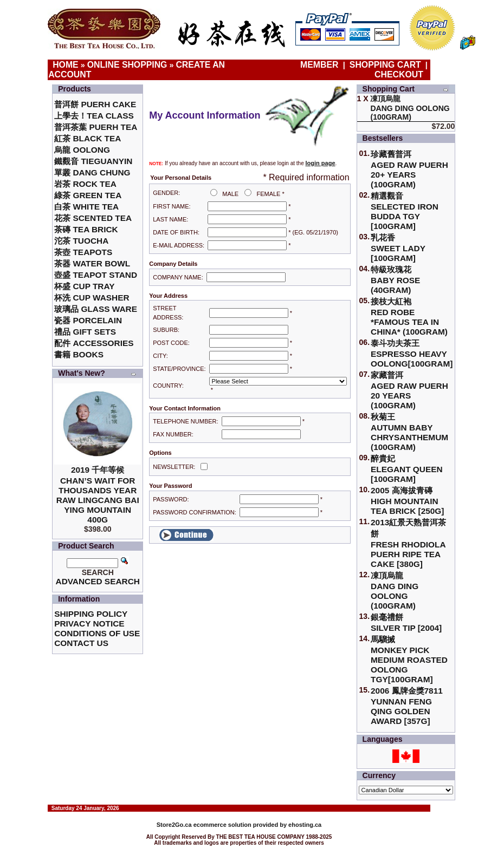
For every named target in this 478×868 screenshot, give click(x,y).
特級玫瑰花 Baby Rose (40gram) (395, 280)
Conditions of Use (97, 633)
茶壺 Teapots (83, 252)
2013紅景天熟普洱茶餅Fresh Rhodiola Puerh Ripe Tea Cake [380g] (408, 543)
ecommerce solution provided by (222, 825)
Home (66, 65)
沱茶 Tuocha (81, 241)
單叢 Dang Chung (92, 172)
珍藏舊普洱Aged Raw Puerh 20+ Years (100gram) (409, 169)
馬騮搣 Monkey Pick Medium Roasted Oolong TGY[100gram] (409, 659)
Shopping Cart (385, 65)
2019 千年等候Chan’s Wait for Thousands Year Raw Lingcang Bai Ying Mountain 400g (98, 495)
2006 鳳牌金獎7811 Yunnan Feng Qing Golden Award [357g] (407, 706)
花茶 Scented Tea (93, 218)
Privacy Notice (89, 624)
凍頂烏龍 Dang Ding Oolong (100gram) (395, 590)
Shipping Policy (91, 614)
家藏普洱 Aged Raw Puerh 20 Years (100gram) (409, 390)
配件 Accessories (94, 343)
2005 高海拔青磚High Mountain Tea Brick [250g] (407, 501)
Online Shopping (127, 65)
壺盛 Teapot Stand (96, 275)
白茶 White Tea (86, 207)
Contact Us (81, 643)
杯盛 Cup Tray (84, 286)
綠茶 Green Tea (88, 195)
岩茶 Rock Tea (85, 184)
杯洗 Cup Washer (92, 298)
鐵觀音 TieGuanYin (93, 161)
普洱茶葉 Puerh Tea (96, 127)
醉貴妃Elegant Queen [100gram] (407, 469)
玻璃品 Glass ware (96, 309)
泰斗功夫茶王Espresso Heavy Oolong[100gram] (412, 353)
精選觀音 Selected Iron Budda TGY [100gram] (405, 211)
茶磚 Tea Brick (86, 229)
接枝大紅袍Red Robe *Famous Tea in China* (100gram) (409, 316)
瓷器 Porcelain (88, 320)
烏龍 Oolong (82, 150)
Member (321, 65)
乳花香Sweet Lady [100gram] (398, 248)
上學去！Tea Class (94, 116)
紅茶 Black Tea (88, 138)
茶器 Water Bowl (92, 263)
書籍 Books (79, 354)
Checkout (399, 74)
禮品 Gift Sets (85, 332)
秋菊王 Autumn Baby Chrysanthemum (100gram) (409, 432)
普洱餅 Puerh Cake (95, 104)
